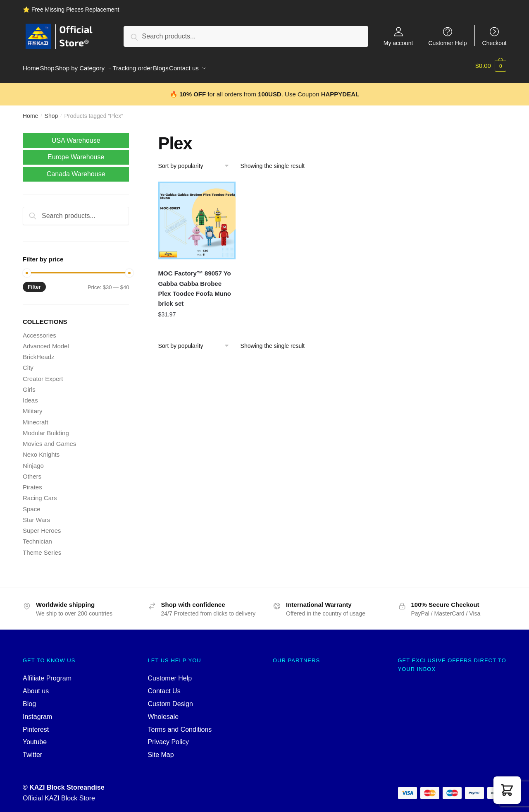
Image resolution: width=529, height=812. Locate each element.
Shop (51, 111)
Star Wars (36, 515)
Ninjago (33, 461)
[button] (507, 790)
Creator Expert (43, 374)
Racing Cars (40, 493)
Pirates (32, 482)
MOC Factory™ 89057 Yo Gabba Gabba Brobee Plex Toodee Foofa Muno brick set (195, 283)
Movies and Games (49, 439)
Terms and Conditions (180, 725)
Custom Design (170, 699)
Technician (37, 536)
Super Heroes (42, 526)
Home (30, 111)
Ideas (30, 395)
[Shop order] (197, 161)
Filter (34, 282)
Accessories (39, 330)
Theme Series (42, 547)
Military (33, 406)
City (28, 363)
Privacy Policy (169, 737)
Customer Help (447, 43)
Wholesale (163, 712)
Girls (29, 384)
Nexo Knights (41, 449)
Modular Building (46, 428)
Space (32, 504)
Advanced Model (46, 341)
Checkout (494, 43)
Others (32, 471)
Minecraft (36, 417)
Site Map (161, 750)
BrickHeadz (39, 352)
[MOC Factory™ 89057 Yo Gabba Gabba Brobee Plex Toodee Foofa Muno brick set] (197, 216)
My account (398, 43)
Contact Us (164, 686)
